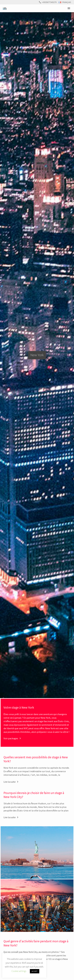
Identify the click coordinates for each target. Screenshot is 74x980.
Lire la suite (10, 786)
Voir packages (11, 738)
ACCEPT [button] (35, 971)
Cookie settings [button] (19, 971)
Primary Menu (69, 8)
